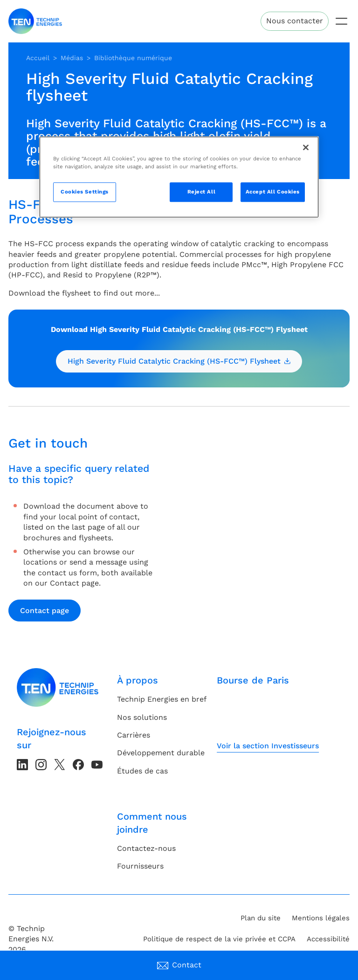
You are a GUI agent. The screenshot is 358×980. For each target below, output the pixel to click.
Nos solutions (142, 717)
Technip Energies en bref (162, 699)
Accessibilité (328, 939)
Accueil (38, 58)
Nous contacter (295, 21)
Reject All (202, 192)
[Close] (306, 148)
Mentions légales (321, 918)
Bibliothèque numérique (133, 58)
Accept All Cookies (273, 192)
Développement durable (161, 753)
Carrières (134, 735)
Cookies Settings (85, 192)
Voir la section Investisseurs (268, 746)
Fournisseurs (140, 866)
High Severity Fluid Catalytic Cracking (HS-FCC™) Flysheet (179, 361)
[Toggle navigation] (341, 21)
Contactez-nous (146, 848)
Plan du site (261, 918)
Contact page (45, 611)
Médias (72, 58)
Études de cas (142, 771)
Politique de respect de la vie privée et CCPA (219, 939)
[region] (179, 177)
